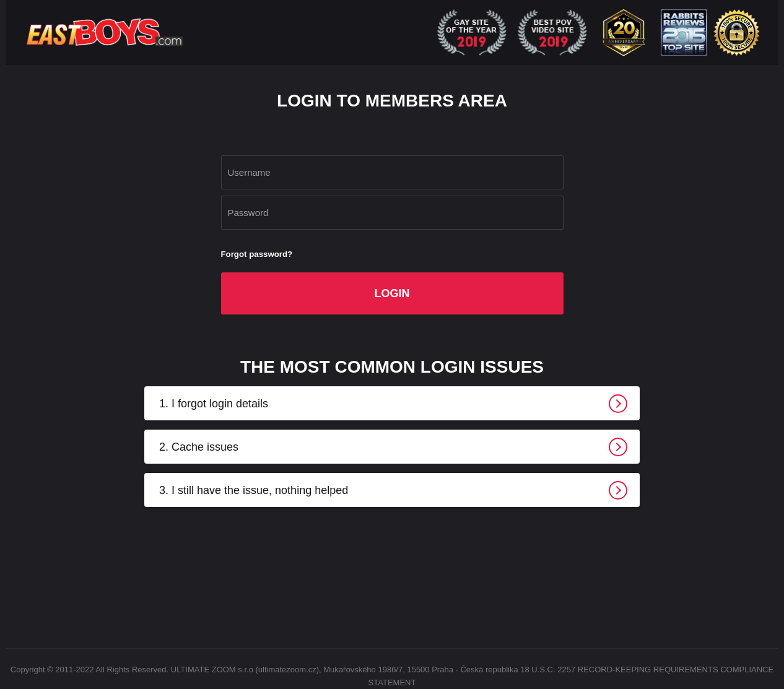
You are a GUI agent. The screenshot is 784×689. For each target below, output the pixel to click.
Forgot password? (257, 254)
